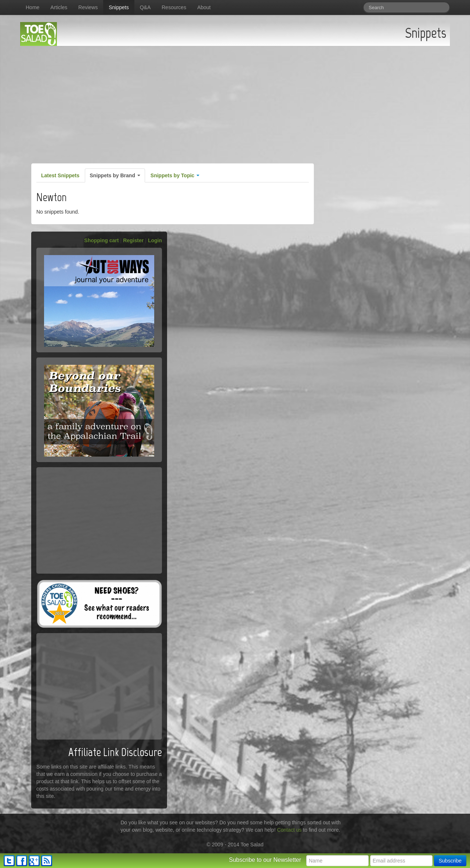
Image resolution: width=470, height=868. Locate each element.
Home (32, 7)
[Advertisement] (235, 101)
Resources (174, 7)
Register (133, 240)
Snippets (119, 7)
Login (155, 240)
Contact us (289, 830)
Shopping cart (101, 240)
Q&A (145, 7)
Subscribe (450, 861)
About (204, 7)
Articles (59, 7)
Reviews (88, 7)
